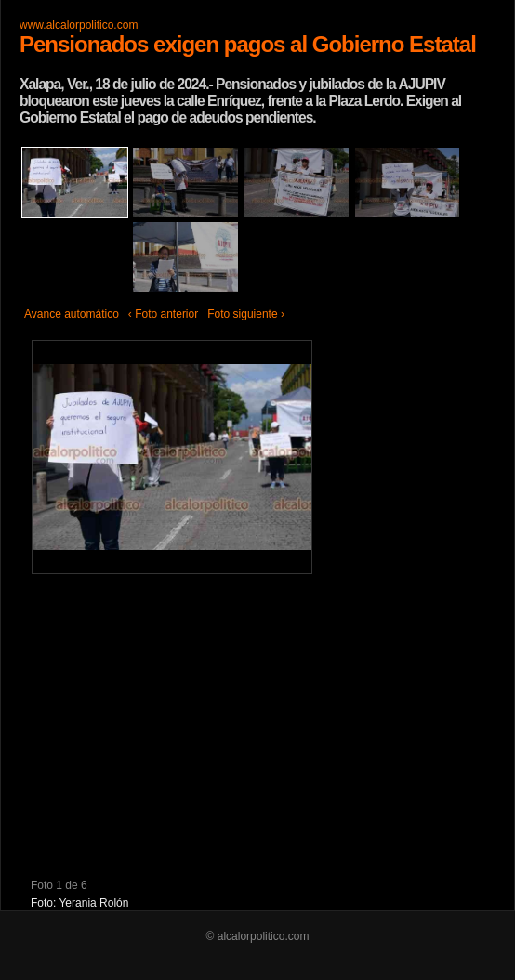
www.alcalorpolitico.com (79, 25)
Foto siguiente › (246, 314)
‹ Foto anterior (163, 314)
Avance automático (72, 314)
